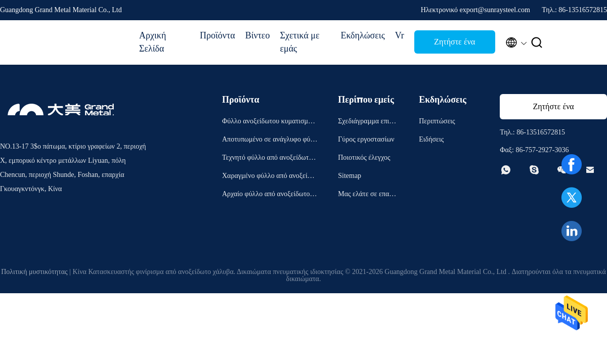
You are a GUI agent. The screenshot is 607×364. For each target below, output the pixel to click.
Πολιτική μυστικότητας (34, 272)
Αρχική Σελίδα (153, 42)
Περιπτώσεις (437, 121)
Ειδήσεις (431, 139)
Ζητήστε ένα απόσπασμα (455, 45)
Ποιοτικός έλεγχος (364, 157)
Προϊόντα (218, 35)
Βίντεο (258, 35)
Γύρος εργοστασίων (366, 139)
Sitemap (350, 176)
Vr (400, 35)
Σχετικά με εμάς (299, 42)
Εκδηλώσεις (362, 35)
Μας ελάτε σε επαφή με (367, 195)
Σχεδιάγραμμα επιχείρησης (367, 123)
